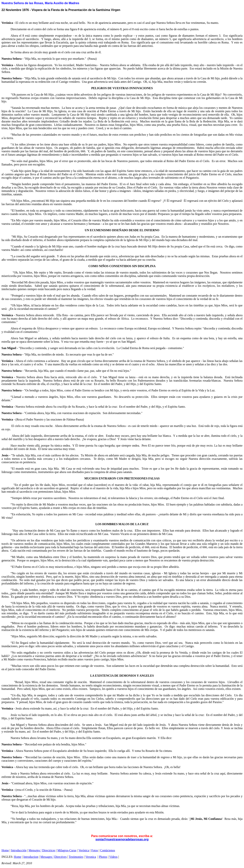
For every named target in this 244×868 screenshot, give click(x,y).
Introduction (31, 857)
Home (5, 850)
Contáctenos (108, 850)
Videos (113, 857)
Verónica (84, 850)
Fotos (95, 850)
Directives (60, 857)
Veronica (91, 857)
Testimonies (76, 857)
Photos (103, 857)
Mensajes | (35, 850)
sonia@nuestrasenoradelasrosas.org (122, 839)
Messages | (47, 857)
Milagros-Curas (67, 850)
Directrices (49, 850)
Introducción (19, 850)
